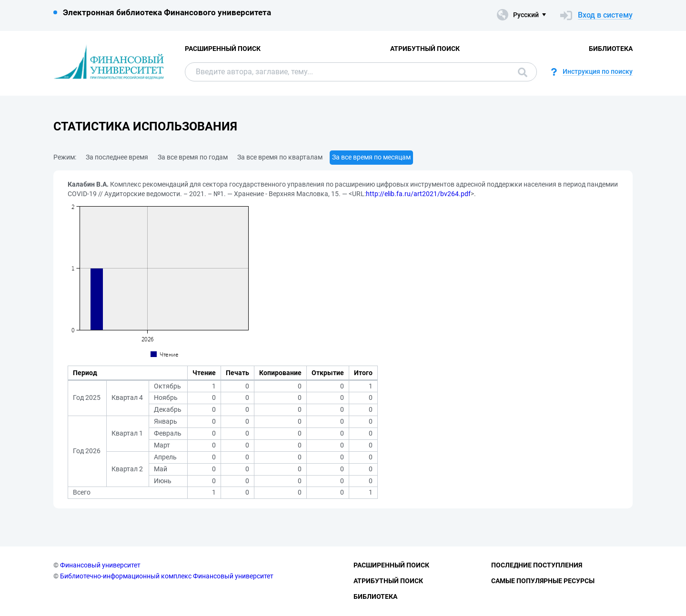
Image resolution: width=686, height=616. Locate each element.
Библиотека (611, 49)
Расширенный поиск (223, 49)
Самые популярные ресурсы (543, 581)
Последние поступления (537, 565)
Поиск (523, 72)
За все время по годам (193, 157)
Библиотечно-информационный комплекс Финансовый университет (167, 576)
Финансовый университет (100, 565)
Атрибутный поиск (425, 49)
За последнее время (117, 157)
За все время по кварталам (280, 157)
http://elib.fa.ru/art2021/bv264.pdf (418, 194)
